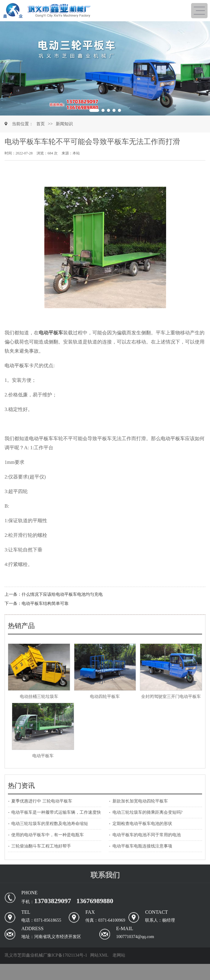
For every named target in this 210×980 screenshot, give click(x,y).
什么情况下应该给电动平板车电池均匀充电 (62, 594)
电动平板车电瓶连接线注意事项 (142, 846)
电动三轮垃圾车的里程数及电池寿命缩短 (50, 824)
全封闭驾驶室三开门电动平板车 (171, 697)
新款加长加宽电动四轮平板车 (140, 801)
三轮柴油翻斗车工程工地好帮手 (41, 846)
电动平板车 (17, 366)
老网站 (119, 955)
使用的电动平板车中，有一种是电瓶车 (48, 835)
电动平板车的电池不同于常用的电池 (147, 835)
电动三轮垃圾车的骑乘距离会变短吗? (148, 812)
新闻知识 (64, 124)
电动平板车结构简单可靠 (45, 604)
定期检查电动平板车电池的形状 (142, 824)
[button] (7, 68)
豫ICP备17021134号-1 (67, 955)
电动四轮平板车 (105, 697)
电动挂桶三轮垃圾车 (39, 697)
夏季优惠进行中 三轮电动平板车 (42, 801)
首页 (41, 124)
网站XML (99, 955)
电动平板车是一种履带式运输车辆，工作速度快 (56, 812)
